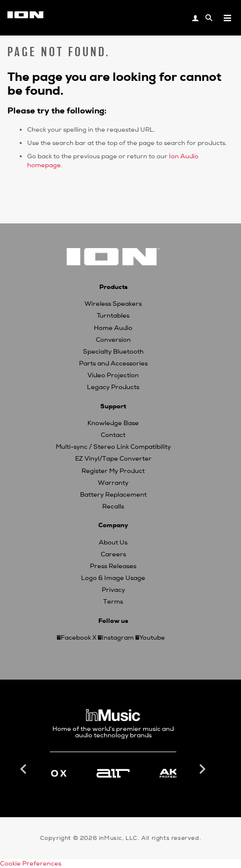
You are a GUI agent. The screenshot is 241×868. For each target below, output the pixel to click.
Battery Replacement (113, 495)
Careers (113, 554)
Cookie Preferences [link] (31, 864)
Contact (113, 435)
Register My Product (113, 471)
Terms (113, 602)
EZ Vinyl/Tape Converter (113, 459)
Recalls (113, 506)
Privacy (113, 590)
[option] (113, 773)
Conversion (113, 340)
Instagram (118, 638)
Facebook (76, 638)
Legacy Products (113, 387)
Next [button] (201, 769)
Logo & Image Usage (113, 578)
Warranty (113, 483)
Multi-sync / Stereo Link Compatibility (113, 447)
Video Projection (113, 375)
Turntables (113, 316)
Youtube (152, 638)
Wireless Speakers (113, 304)
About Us (113, 542)
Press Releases (113, 566)
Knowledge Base (113, 423)
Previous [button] (25, 769)
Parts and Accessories (113, 363)
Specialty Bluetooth (113, 352)
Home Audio (113, 328)
